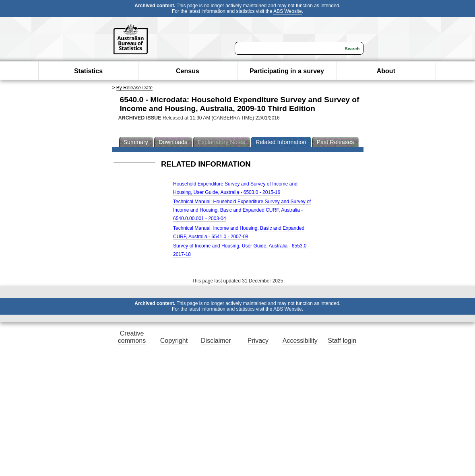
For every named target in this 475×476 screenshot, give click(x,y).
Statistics (88, 71)
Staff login (342, 341)
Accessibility (300, 341)
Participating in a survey (287, 71)
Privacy (258, 341)
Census (188, 71)
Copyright (174, 341)
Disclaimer (216, 341)
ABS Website (287, 11)
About (386, 71)
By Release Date (134, 88)
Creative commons (132, 337)
